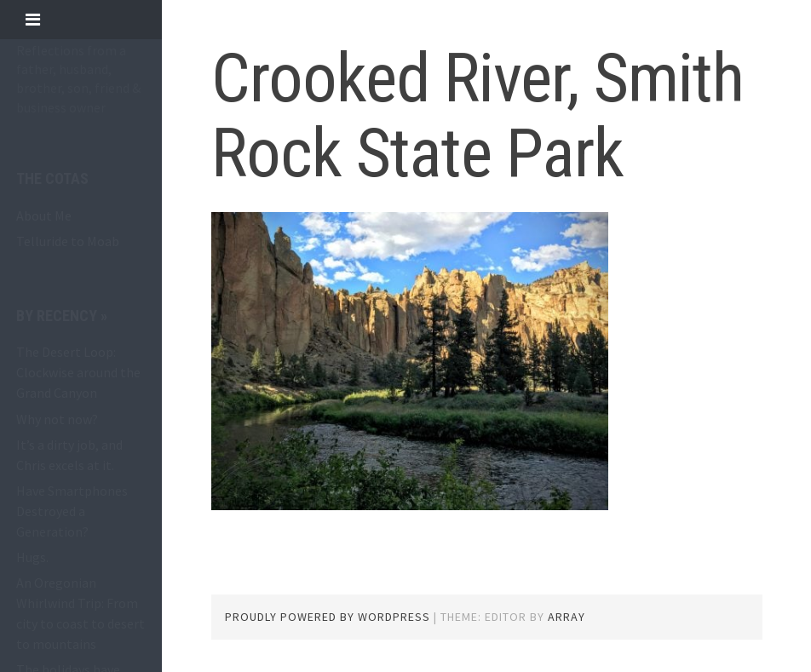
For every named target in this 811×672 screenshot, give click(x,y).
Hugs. (32, 557)
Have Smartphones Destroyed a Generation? (72, 511)
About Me (44, 215)
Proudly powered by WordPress (328, 617)
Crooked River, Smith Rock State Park (477, 116)
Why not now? (57, 419)
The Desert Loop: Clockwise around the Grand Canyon (78, 372)
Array (567, 617)
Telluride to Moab (68, 241)
